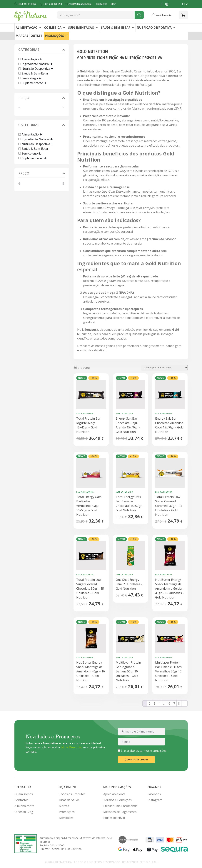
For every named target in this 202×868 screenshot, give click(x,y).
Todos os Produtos (72, 794)
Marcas (22, 36)
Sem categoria (32, 78)
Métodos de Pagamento (120, 812)
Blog (113, 4)
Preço (42, 98)
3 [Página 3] (155, 703)
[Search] (139, 15)
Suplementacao (32, 83)
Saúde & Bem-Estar (118, 28)
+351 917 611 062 (26, 4)
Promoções (56, 36)
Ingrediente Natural (36, 64)
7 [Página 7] (174, 703)
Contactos (102, 4)
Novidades (66, 818)
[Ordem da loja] (164, 368)
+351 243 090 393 (51, 4)
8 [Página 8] (179, 703)
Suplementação (83, 28)
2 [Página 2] (150, 703)
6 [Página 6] (169, 703)
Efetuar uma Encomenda (120, 806)
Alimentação (29, 28)
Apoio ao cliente (114, 794)
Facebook (154, 794)
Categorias (42, 50)
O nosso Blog (24, 812)
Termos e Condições (117, 800)
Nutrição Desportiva (156, 28)
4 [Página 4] (159, 703)
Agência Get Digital (142, 862)
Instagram (155, 800)
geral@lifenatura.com (78, 4)
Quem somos (24, 794)
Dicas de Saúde (69, 800)
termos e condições (153, 751)
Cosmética (55, 28)
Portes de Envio (114, 818)
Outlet (36, 36)
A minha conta (24, 806)
